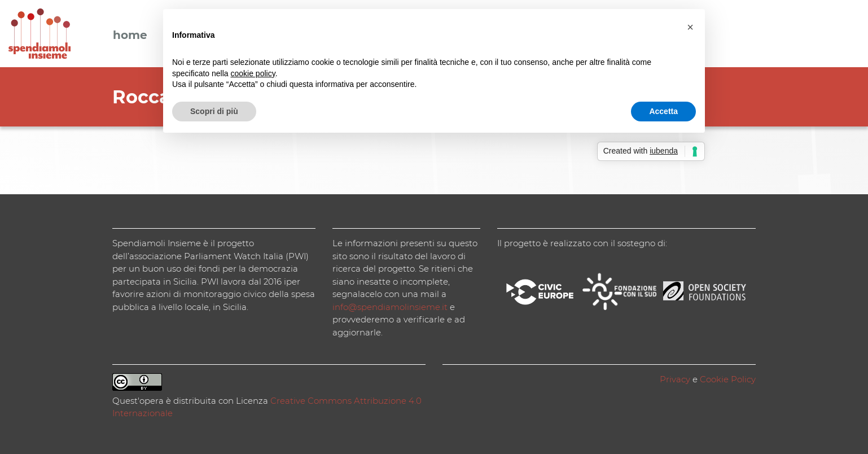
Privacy (675, 379)
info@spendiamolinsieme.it (390, 307)
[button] (690, 27)
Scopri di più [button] (214, 111)
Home (130, 36)
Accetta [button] (663, 111)
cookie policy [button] (253, 73)
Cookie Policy (728, 379)
